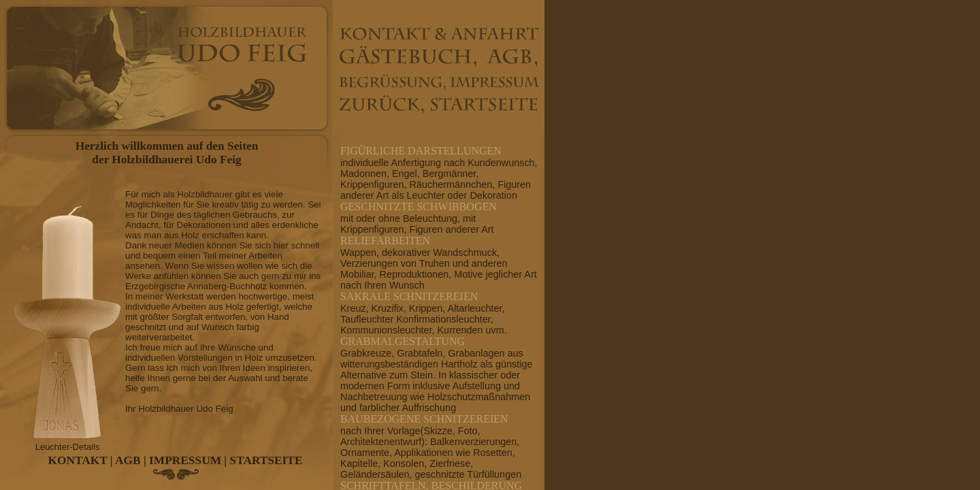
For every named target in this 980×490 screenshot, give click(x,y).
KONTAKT (78, 460)
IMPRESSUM (185, 460)
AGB (128, 460)
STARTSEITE (266, 460)
